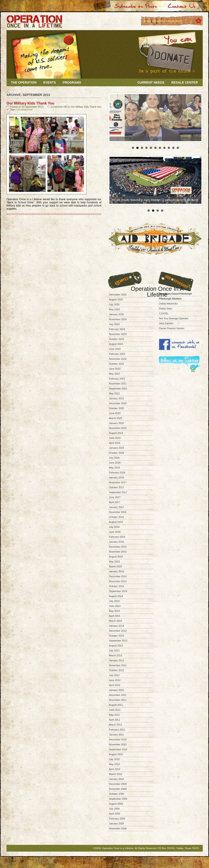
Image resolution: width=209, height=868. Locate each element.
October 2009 (116, 794)
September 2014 (118, 591)
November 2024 (118, 319)
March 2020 (115, 418)
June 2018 (115, 463)
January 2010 (116, 779)
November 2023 (118, 334)
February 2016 (117, 537)
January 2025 (116, 314)
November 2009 (118, 789)
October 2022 (116, 364)
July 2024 (114, 324)
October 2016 (116, 517)
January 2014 (116, 626)
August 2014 (116, 596)
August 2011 (116, 705)
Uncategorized (24, 109)
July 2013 (114, 650)
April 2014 (115, 616)
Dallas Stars (166, 309)
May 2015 (114, 562)
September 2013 (118, 641)
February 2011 (117, 730)
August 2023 (116, 344)
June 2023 (115, 349)
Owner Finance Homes (172, 328)
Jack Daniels (166, 323)
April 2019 (115, 443)
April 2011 (115, 720)
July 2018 (114, 458)
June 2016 (115, 532)
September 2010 (118, 749)
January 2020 (116, 423)
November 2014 (118, 581)
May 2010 (114, 764)
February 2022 (117, 379)
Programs (72, 82)
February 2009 (117, 819)
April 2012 (115, 685)
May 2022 (114, 374)
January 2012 (116, 690)
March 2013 (115, 655)
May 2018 (114, 468)
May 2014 (114, 611)
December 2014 (118, 576)
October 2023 (116, 339)
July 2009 (114, 809)
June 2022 (115, 369)
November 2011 (118, 700)
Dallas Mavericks (168, 304)
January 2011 (116, 735)
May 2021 (114, 393)
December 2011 (118, 695)
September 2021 (118, 388)
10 (173, 148)
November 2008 (118, 828)
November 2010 (118, 744)
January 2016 (116, 542)
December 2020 (118, 403)
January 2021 (116, 398)
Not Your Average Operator (174, 318)
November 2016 (118, 512)
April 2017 (115, 502)
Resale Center (185, 82)
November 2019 (118, 428)
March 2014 (115, 621)
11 (178, 148)
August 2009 (116, 804)
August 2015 (116, 557)
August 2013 (116, 646)
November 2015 (118, 552)
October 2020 (116, 408)
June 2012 (115, 680)
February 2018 (117, 473)
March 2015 (115, 566)
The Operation (24, 82)
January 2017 (116, 507)
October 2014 (116, 586)
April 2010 (115, 769)
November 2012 (118, 665)
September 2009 (118, 799)
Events (50, 82)
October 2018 (116, 453)
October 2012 (116, 670)
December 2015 (118, 547)
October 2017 (116, 487)
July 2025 (114, 304)
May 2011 (114, 715)
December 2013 (118, 631)
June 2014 (115, 606)
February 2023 (117, 354)
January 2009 (116, 824)
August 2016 (116, 522)
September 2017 (118, 492)
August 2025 (116, 300)
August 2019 (116, 433)
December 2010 (118, 739)
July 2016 (114, 527)
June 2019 (115, 438)
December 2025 (118, 295)
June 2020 (115, 413)
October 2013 (116, 636)
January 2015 (116, 571)
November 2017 (118, 482)
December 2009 (118, 784)
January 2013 (116, 660)
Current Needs (151, 82)
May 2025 (114, 309)
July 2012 (114, 675)
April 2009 (115, 814)
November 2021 (118, 384)
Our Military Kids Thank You (30, 103)
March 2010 (115, 774)
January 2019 (116, 448)
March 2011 (115, 725)
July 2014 (114, 601)
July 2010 (114, 759)
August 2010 (116, 754)
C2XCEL (164, 313)
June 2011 (115, 710)
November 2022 (118, 359)
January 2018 (116, 477)
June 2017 (115, 497)
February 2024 (117, 329)
